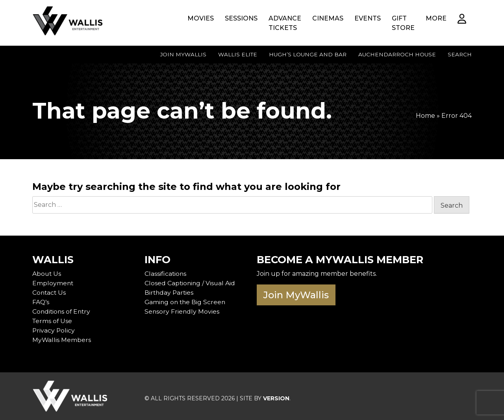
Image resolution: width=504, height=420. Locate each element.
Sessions (241, 18)
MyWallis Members (62, 340)
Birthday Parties (170, 293)
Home (425, 116)
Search (460, 54)
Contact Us (50, 293)
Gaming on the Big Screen (186, 302)
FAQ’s (41, 302)
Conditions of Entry (62, 311)
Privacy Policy (54, 330)
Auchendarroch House (397, 54)
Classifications (166, 274)
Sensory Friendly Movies (182, 311)
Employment (53, 283)
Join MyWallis (183, 54)
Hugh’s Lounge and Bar (308, 54)
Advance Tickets (285, 23)
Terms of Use (53, 321)
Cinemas (328, 18)
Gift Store (403, 23)
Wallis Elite (238, 54)
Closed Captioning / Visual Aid (191, 283)
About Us (47, 274)
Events (368, 18)
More (436, 18)
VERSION (276, 398)
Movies (201, 18)
